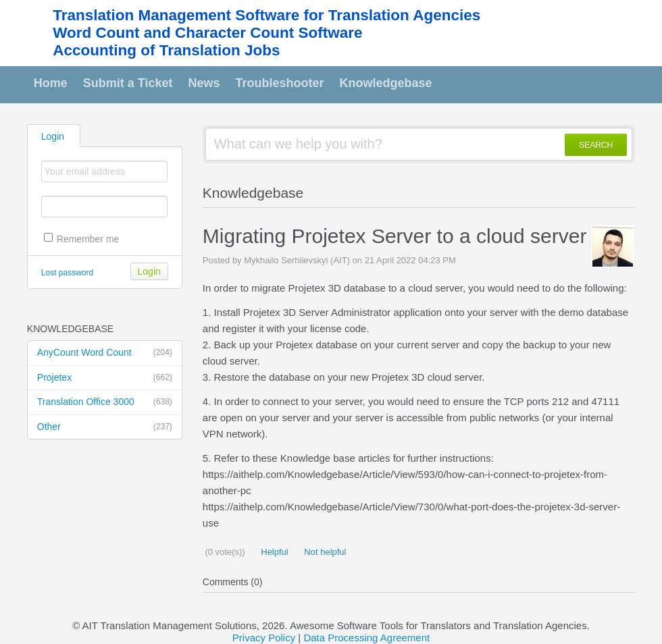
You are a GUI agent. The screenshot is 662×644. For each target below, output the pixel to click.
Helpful (274, 552)
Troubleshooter (280, 83)
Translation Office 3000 (105, 402)
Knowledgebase (386, 83)
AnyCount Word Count (105, 353)
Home (51, 83)
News (204, 83)
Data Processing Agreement (366, 638)
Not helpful (324, 552)
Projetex (105, 378)
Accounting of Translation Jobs (166, 50)
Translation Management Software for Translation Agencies (266, 15)
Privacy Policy (264, 638)
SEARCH (596, 145)
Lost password (67, 273)
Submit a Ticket (128, 83)
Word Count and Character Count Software (207, 33)
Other (105, 427)
